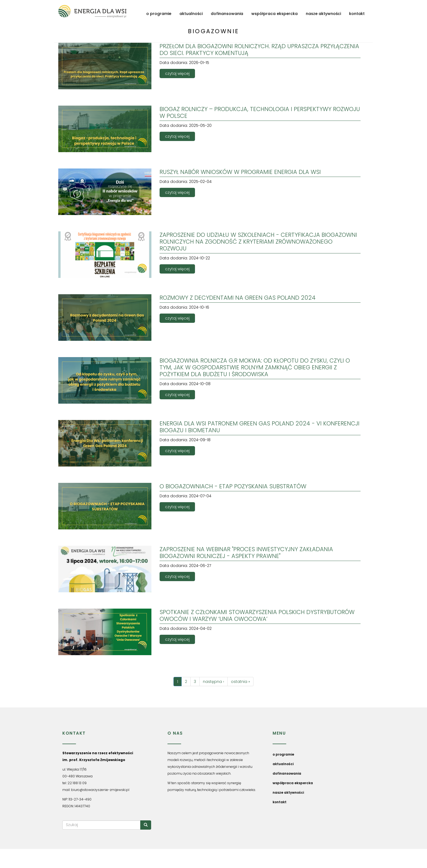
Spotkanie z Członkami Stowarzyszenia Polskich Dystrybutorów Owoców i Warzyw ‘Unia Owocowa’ (257, 615)
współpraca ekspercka (274, 14)
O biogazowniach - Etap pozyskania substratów (233, 486)
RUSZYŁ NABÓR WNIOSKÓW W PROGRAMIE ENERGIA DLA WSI (240, 172)
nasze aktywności (323, 14)
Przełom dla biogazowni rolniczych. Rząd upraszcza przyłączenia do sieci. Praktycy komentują (259, 50)
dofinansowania (227, 14)
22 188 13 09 (77, 783)
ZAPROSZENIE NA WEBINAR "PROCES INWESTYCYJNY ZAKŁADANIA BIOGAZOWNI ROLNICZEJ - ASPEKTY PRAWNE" (246, 553)
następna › (213, 682)
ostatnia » (240, 682)
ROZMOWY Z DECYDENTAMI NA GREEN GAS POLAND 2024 (238, 298)
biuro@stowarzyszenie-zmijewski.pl (100, 790)
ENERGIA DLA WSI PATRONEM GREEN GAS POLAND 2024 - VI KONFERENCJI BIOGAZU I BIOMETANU (260, 427)
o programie (159, 14)
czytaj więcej (177, 73)
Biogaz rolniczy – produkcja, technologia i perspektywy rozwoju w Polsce (260, 112)
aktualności (191, 14)
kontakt (357, 14)
